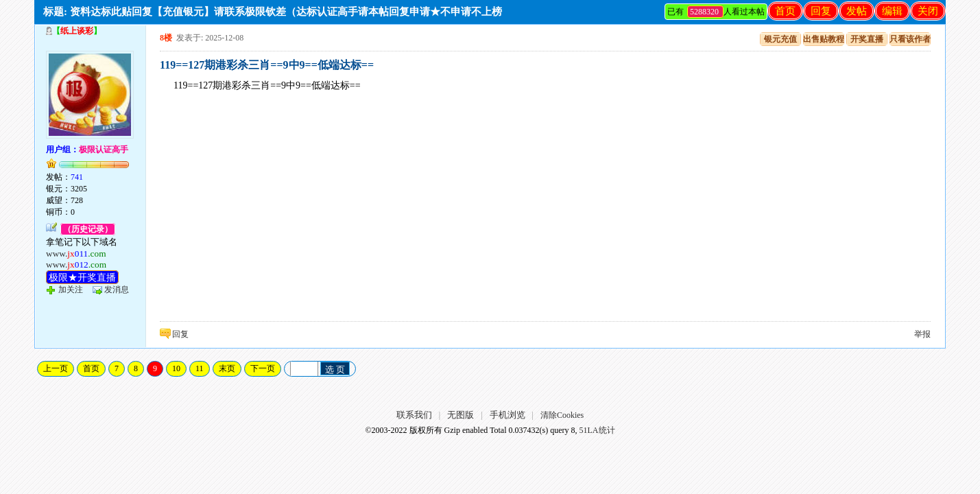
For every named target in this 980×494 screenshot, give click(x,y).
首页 (785, 11)
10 (176, 368)
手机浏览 (507, 415)
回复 (821, 11)
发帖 (857, 11)
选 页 (335, 369)
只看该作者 (910, 39)
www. (76, 254)
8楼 (166, 38)
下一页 (263, 368)
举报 (922, 334)
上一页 (56, 368)
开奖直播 (867, 39)
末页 (227, 368)
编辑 (892, 11)
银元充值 (780, 39)
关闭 (928, 11)
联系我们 (414, 415)
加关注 (71, 290)
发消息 (117, 290)
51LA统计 (597, 430)
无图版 (461, 415)
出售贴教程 (824, 39)
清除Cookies (562, 415)
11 (200, 368)
